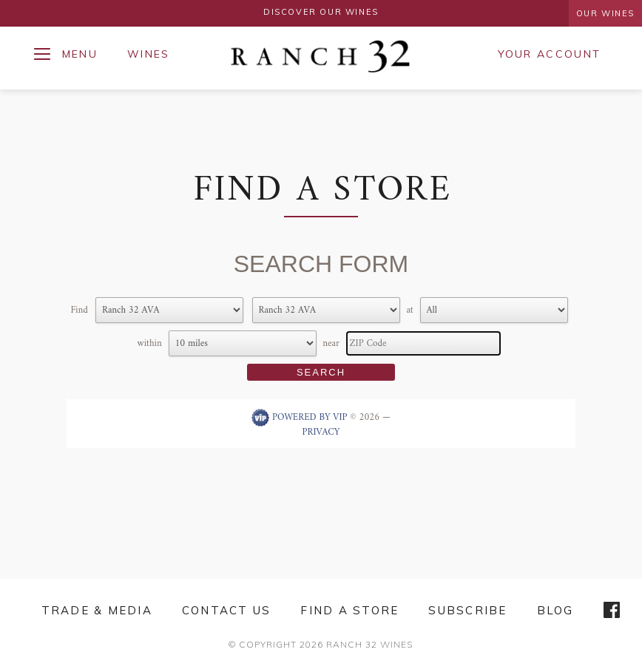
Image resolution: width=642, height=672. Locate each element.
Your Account (550, 54)
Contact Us (227, 610)
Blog (555, 610)
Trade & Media (97, 610)
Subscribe (467, 610)
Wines (149, 54)
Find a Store (349, 610)
